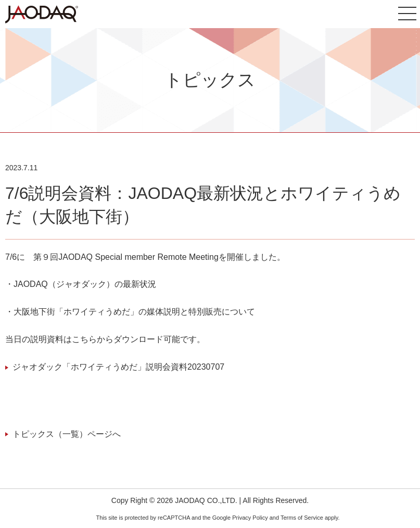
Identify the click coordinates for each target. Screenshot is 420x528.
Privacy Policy (250, 518)
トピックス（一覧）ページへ (67, 434)
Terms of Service (302, 518)
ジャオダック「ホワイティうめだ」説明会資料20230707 (118, 367)
